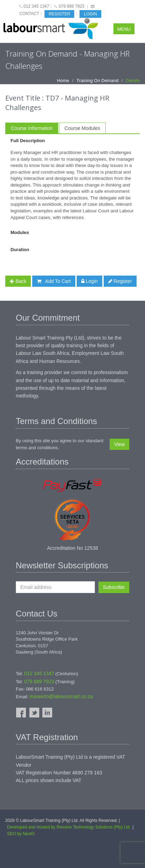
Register (59, 14)
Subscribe (114, 587)
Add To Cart (54, 281)
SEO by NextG (21, 834)
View (119, 444)
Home (63, 81)
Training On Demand (97, 81)
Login (90, 14)
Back (18, 281)
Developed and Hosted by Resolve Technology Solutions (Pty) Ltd (68, 827)
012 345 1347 (36, 6)
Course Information (32, 128)
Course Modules (82, 128)
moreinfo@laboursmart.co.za (61, 696)
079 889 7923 (71, 6)
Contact (29, 14)
